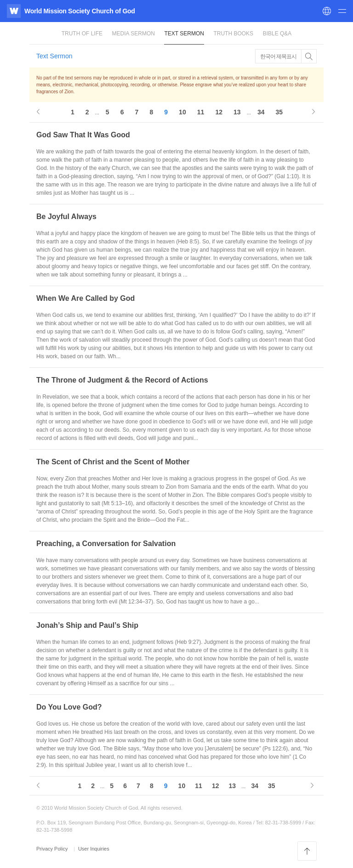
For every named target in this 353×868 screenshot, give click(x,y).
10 (182, 112)
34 (261, 112)
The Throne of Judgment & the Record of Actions (122, 380)
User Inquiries (94, 849)
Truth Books (233, 34)
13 (237, 112)
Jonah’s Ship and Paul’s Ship (87, 625)
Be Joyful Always (66, 217)
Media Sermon (134, 34)
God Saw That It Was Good (83, 135)
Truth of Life (82, 34)
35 (279, 112)
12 (219, 112)
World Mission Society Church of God (80, 11)
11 (201, 112)
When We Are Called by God (85, 298)
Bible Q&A (277, 34)
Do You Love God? (69, 707)
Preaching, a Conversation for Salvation (106, 544)
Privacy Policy (53, 849)
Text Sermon (184, 34)
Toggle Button (309, 56)
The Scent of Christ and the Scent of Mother (113, 462)
